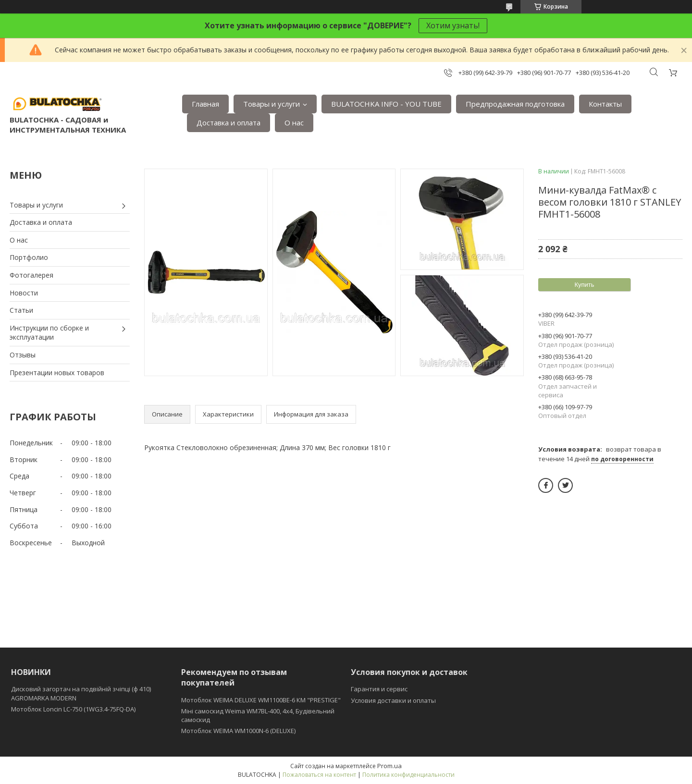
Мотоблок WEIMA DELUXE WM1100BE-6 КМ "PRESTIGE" (261, 700)
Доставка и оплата (229, 122)
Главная (205, 104)
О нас (294, 122)
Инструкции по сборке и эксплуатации (49, 333)
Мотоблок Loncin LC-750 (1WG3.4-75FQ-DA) (73, 709)
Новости (24, 293)
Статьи (21, 310)
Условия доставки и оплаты (393, 700)
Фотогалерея (31, 275)
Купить (584, 285)
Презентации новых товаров (57, 373)
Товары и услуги (272, 104)
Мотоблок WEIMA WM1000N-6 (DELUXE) (238, 731)
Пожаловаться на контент (319, 775)
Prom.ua (389, 766)
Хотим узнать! (453, 25)
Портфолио (29, 257)
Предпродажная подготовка (515, 104)
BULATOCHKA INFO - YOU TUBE (386, 104)
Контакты (605, 104)
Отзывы (23, 355)
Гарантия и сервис (379, 689)
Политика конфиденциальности (408, 775)
